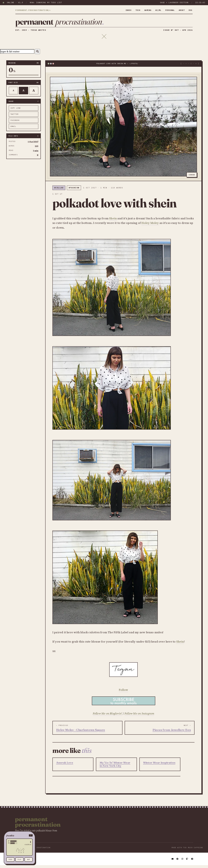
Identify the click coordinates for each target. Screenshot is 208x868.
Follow (123, 692)
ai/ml (155, 10)
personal (168, 10)
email (13, 129)
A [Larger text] (34, 93)
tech (133, 10)
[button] (19, 835)
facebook (15, 123)
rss (190, 10)
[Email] (173, 862)
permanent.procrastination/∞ (33, 10)
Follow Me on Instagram (139, 716)
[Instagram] (182, 862)
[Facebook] (192, 862)
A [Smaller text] (13, 93)
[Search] (38, 54)
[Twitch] (187, 862)
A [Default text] (23, 93)
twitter (14, 117)
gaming (144, 10)
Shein (113, 221)
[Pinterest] (178, 862)
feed (10, 859)
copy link (16, 111)
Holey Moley (150, 226)
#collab (59, 190)
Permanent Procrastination (38, 824)
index (123, 10)
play (19, 859)
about (181, 10)
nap (29, 859)
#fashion (74, 190)
